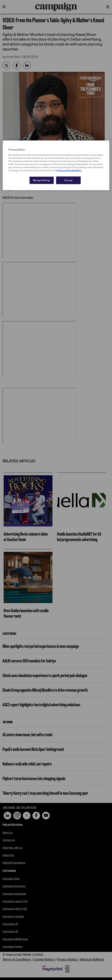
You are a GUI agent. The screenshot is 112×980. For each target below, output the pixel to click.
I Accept (68, 180)
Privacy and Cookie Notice (69, 170)
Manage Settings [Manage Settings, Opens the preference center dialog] (42, 180)
